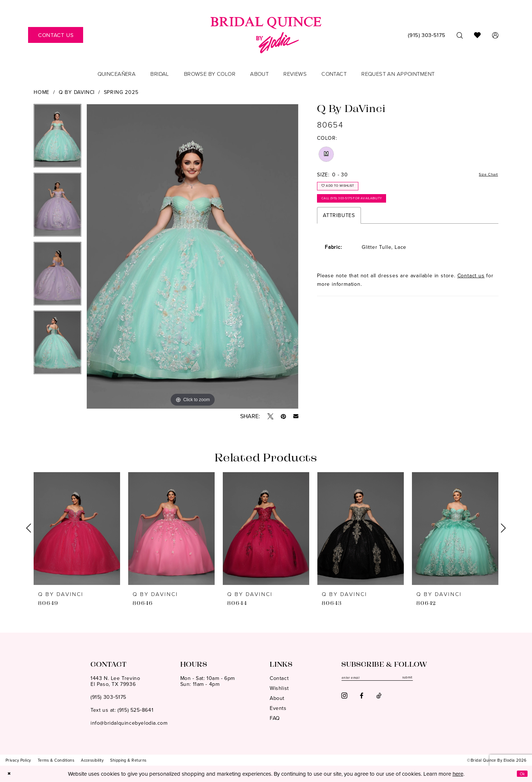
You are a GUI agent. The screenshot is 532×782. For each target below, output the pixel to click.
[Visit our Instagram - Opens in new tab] (344, 698)
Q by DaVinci (77, 92)
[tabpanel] (57, 138)
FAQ (275, 718)
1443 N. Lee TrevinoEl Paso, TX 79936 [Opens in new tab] (115, 681)
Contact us (471, 286)
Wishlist (279, 688)
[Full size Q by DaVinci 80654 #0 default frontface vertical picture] (192, 256)
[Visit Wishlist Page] (477, 35)
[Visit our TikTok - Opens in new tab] (379, 698)
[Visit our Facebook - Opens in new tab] (362, 698)
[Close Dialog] (11, 774)
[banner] (266, 35)
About (277, 698)
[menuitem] (56, 35)
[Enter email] (392, 679)
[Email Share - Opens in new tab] (296, 416)
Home (42, 92)
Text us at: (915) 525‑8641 (122, 710)
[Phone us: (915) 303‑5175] (427, 35)
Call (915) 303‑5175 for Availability (366, 207)
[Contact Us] (56, 35)
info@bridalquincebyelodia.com (129, 723)
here (458, 773)
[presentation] (77, 529)
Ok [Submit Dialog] (520, 773)
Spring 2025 (121, 92)
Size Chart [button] (485, 175)
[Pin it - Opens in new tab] (283, 416)
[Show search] (460, 35)
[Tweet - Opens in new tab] (270, 416)
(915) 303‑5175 (108, 697)
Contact (279, 678)
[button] (495, 35)
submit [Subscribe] (434, 679)
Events (278, 708)
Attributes (339, 226)
